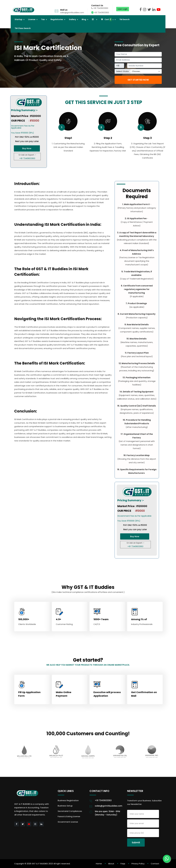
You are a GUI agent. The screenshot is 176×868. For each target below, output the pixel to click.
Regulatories (57, 19)
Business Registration (68, 800)
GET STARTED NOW (138, 80)
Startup (18, 19)
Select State (122, 71)
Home (99, 864)
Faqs (123, 864)
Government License (68, 822)
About (111, 864)
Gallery (72, 19)
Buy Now (27, 148)
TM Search (124, 19)
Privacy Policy (138, 864)
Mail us (64, 10)
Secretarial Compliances (70, 811)
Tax (43, 19)
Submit (136, 843)
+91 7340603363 (100, 8)
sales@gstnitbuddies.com (72, 13)
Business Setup (65, 806)
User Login (123, 9)
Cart (106, 19)
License (32, 19)
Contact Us (97, 5)
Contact (155, 864)
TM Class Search (23, 28)
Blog (84, 19)
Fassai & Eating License (69, 816)
